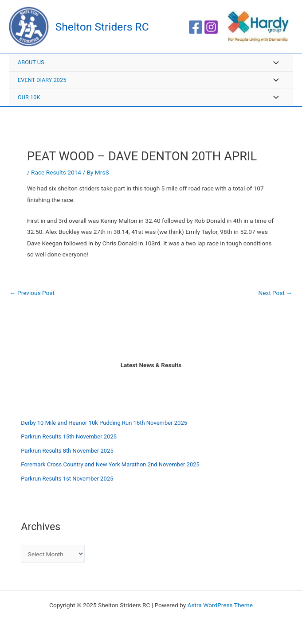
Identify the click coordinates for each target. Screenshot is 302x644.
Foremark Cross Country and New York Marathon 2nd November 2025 (110, 464)
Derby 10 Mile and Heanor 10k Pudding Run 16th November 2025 (104, 423)
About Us (31, 62)
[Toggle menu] (274, 63)
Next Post (275, 293)
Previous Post (32, 293)
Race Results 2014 (56, 172)
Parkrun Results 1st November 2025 (67, 479)
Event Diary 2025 (42, 80)
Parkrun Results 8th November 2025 (67, 451)
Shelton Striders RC (102, 27)
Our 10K (29, 97)
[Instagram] (211, 27)
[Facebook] (196, 27)
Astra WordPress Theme (220, 605)
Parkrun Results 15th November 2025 (69, 436)
